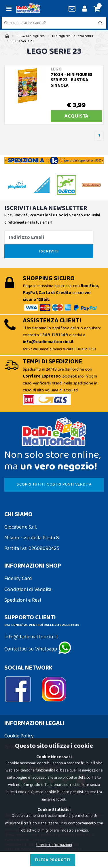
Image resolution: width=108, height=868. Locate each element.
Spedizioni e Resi (23, 600)
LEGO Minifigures (31, 36)
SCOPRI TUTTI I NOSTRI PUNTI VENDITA (54, 484)
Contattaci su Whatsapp (38, 649)
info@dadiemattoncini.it (31, 637)
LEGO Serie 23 (23, 41)
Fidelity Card (18, 579)
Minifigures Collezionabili (73, 36)
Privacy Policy (19, 747)
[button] (96, 9)
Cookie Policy (19, 736)
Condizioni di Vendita (28, 590)
